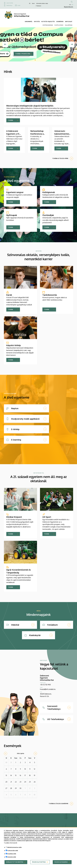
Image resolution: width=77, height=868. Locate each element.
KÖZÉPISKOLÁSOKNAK (48, 25)
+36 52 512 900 (10, 3)
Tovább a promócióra (23, 54)
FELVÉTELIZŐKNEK (59, 25)
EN (72, 5)
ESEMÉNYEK (60, 22)
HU (70, 5)
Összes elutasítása (39, 862)
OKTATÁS (37, 22)
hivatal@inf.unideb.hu (48, 689)
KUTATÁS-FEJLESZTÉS (48, 22)
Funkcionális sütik (13, 851)
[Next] (72, 44)
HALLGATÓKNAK (69, 25)
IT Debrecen (38, 6)
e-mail (19, 5)
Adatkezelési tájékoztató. (25, 841)
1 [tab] (35, 60)
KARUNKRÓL (29, 22)
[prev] (6, 754)
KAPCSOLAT (69, 22)
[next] (35, 754)
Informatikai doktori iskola (42, 3)
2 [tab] (37, 60)
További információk (11, 843)
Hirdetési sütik (12, 857)
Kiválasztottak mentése (15, 862)
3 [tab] (39, 60)
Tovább (10, 120)
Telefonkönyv (9, 5)
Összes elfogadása (61, 862)
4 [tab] (41, 60)
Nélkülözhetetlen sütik (14, 847)
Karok (33, 3)
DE (30, 3)
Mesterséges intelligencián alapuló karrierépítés (30, 106)
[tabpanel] (38, 44)
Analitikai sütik (12, 854)
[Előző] (5, 44)
